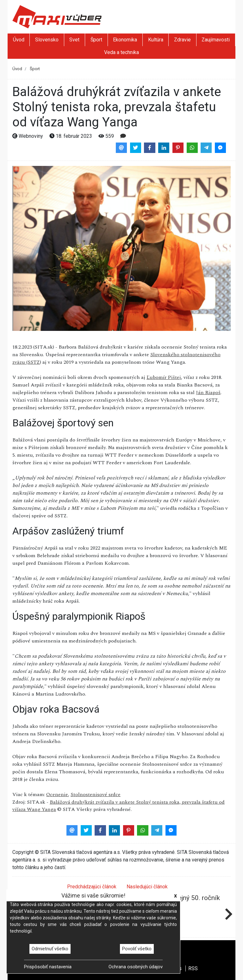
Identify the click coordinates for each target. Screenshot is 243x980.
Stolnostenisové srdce (96, 794)
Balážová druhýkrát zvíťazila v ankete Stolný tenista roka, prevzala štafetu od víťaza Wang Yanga (118, 806)
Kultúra (156, 40)
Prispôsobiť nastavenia (48, 967)
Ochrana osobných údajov (136, 967)
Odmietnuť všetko (50, 949)
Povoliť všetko (137, 949)
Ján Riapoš (208, 393)
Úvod (19, 40)
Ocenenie (57, 794)
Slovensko (47, 40)
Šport (96, 40)
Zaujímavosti (216, 40)
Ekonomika (125, 40)
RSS (193, 968)
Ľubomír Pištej (164, 377)
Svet (74, 40)
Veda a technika (121, 52)
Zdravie (182, 40)
